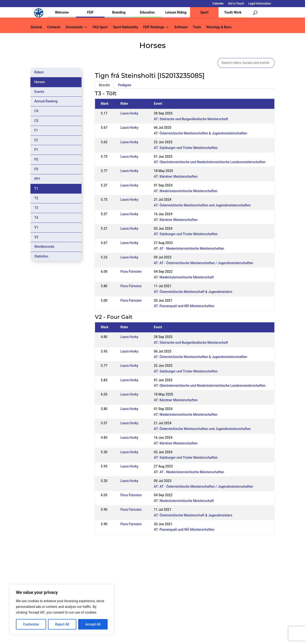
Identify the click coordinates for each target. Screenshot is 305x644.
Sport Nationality (125, 27)
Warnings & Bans (219, 27)
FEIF (90, 12)
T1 (36, 189)
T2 (36, 198)
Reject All (62, 624)
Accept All (93, 624)
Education (147, 12)
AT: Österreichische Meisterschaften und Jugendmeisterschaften (202, 205)
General (36, 27)
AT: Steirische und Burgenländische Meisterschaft (191, 119)
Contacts (54, 27)
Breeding (119, 12)
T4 (36, 218)
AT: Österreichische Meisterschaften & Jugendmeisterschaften (201, 133)
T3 (36, 208)
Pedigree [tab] (125, 85)
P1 (36, 150)
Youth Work (233, 12)
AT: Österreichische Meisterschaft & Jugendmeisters (193, 292)
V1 (36, 227)
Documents (74, 27)
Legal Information (260, 4)
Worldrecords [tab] (44, 247)
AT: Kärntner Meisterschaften (176, 177)
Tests (197, 27)
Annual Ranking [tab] (46, 101)
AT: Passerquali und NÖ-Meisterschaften (184, 306)
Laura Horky (129, 113)
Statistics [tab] (41, 256)
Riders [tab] (39, 72)
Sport (204, 12)
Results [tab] (104, 85)
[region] (62, 610)
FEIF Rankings (154, 27)
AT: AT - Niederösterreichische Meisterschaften (189, 248)
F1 (36, 130)
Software (181, 27)
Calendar (218, 4)
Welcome (62, 12)
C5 (36, 121)
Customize (31, 624)
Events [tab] (39, 92)
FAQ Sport (100, 27)
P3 (36, 169)
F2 (36, 140)
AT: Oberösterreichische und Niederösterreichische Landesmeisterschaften (210, 162)
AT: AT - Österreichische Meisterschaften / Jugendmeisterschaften (204, 263)
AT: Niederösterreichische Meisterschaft (184, 277)
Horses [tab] (40, 82)
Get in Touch (236, 4)
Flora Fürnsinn (131, 272)
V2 (36, 237)
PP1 (37, 179)
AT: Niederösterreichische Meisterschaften (186, 191)
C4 (36, 111)
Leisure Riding (176, 12)
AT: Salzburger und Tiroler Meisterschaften (186, 148)
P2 (36, 159)
